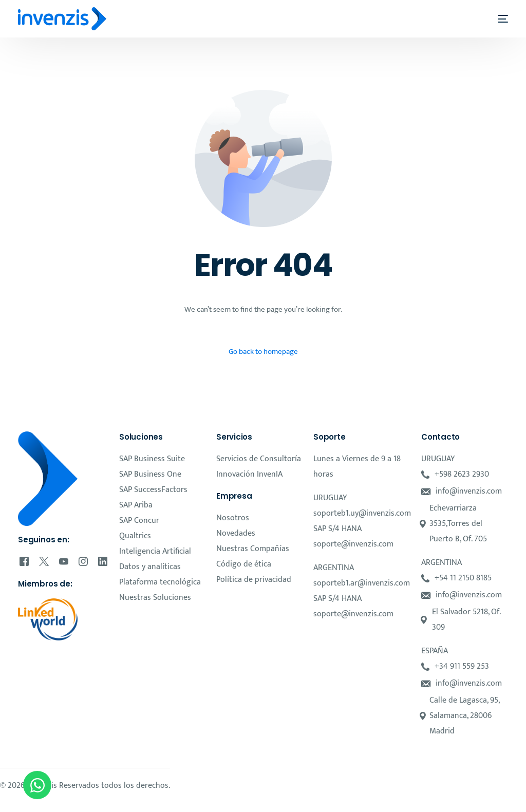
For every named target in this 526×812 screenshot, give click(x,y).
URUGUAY (330, 498)
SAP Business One (150, 474)
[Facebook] (24, 561)
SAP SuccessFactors (153, 490)
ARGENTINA (334, 568)
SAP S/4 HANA (337, 529)
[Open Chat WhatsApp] (37, 785)
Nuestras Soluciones (155, 598)
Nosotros (233, 518)
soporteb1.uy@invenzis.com (362, 513)
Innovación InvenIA (249, 474)
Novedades (236, 533)
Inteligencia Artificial (155, 551)
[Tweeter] (44, 561)
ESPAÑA (435, 651)
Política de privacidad (254, 580)
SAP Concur (139, 521)
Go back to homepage (263, 352)
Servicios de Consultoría (259, 459)
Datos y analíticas (150, 567)
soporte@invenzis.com (353, 544)
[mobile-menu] (496, 19)
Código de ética (244, 564)
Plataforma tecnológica (160, 582)
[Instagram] (83, 561)
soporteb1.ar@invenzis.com (362, 583)
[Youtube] (64, 561)
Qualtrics (135, 536)
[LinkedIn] (103, 561)
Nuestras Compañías (253, 549)
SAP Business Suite (152, 459)
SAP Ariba (136, 505)
